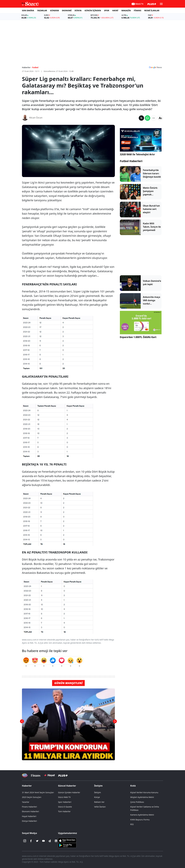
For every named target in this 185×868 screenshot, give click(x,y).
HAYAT (115, 10)
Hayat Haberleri (29, 816)
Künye (97, 797)
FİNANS (138, 10)
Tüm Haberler (64, 811)
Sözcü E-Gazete (65, 807)
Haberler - (27, 67)
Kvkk (133, 786)
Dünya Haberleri (29, 821)
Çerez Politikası (137, 802)
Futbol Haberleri (131, 161)
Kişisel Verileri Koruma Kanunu (144, 792)
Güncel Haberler (67, 786)
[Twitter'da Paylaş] (141, 118)
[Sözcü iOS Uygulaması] (67, 840)
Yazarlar (26, 802)
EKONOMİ (67, 10)
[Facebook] (31, 841)
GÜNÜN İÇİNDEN (93, 10)
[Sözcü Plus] (63, 775)
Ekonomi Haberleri (30, 811)
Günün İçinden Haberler (69, 792)
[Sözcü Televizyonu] (25, 775)
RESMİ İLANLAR (152, 10)
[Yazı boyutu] (160, 118)
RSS (132, 824)
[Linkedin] (56, 841)
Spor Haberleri (65, 802)
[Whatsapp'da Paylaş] (147, 118)
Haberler (27, 786)
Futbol (35, 67)
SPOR (107, 10)
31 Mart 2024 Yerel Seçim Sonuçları (38, 792)
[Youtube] (43, 841)
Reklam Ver (99, 802)
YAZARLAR (42, 10)
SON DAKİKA (28, 10)
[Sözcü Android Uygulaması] (67, 845)
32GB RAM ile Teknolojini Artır (137, 154)
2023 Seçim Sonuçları (32, 797)
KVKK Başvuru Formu (140, 820)
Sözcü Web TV (64, 797)
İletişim (98, 786)
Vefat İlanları (100, 807)
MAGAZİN (126, 10)
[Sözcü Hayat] (49, 775)
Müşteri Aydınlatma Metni (142, 797)
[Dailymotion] (50, 841)
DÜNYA (78, 10)
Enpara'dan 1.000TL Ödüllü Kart (138, 337)
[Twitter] (37, 841)
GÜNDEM (55, 10)
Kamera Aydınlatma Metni (142, 815)
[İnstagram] (25, 841)
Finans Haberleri (29, 807)
